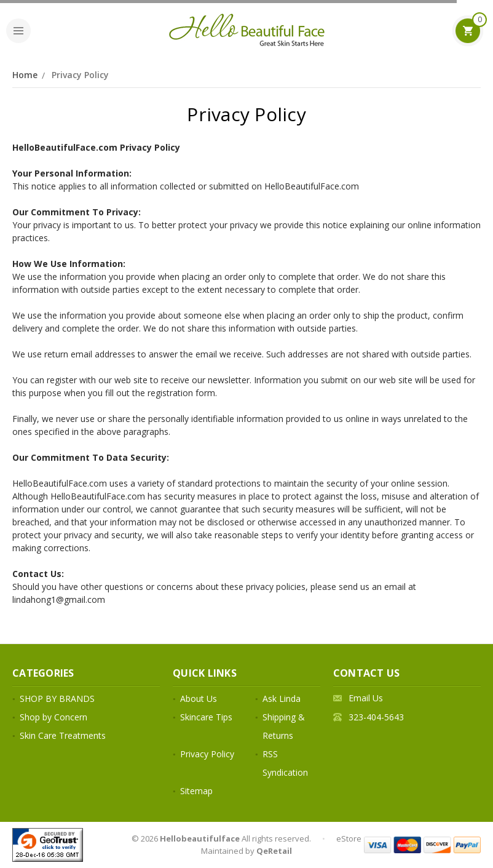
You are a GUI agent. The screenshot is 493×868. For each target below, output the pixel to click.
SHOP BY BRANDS (57, 699)
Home (25, 75)
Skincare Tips (206, 717)
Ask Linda (282, 699)
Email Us (366, 698)
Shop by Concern (53, 717)
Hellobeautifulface (200, 838)
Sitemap (196, 791)
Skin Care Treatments (63, 735)
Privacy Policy (80, 75)
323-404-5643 (376, 717)
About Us (199, 699)
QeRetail (274, 851)
